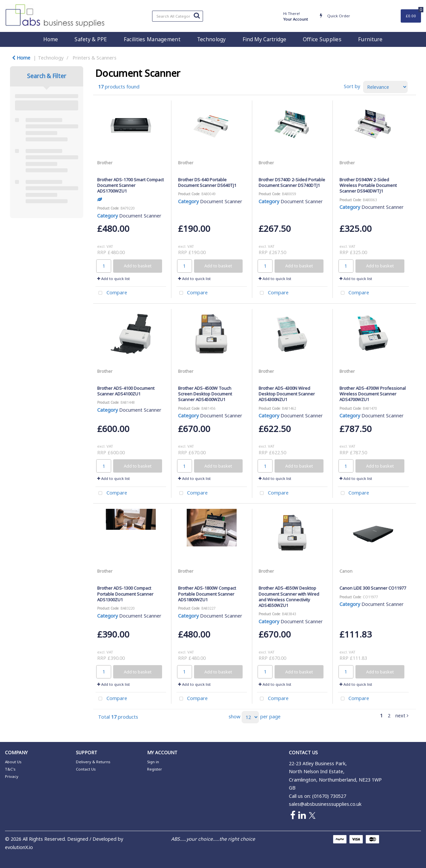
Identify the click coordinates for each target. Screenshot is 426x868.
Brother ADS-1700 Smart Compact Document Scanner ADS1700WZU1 (130, 185)
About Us (13, 762)
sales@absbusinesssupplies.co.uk (325, 804)
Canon (346, 571)
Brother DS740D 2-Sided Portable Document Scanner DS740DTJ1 (292, 182)
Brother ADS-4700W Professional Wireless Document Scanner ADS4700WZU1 (373, 394)
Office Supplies (322, 39)
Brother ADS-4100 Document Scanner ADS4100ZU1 (126, 391)
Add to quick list (113, 279)
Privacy (12, 776)
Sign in (153, 762)
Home (51, 39)
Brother (105, 163)
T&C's (10, 769)
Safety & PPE (91, 39)
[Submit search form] (197, 15)
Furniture (370, 39)
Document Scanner (140, 216)
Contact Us (86, 769)
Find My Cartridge (264, 39)
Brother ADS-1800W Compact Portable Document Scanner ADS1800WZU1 (207, 594)
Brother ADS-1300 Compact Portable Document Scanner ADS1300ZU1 (125, 594)
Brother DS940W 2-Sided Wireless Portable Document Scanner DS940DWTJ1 (368, 185)
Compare (111, 293)
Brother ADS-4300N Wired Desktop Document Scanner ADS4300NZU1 (287, 394)
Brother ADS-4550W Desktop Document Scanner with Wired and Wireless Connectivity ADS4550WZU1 (289, 597)
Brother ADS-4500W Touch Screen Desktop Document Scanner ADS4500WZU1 (205, 394)
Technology (212, 39)
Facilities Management (152, 39)
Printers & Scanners (95, 58)
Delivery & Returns (93, 762)
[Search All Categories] (178, 16)
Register (155, 769)
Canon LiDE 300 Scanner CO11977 (373, 588)
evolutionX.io (19, 847)
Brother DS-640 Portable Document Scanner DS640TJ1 (207, 182)
